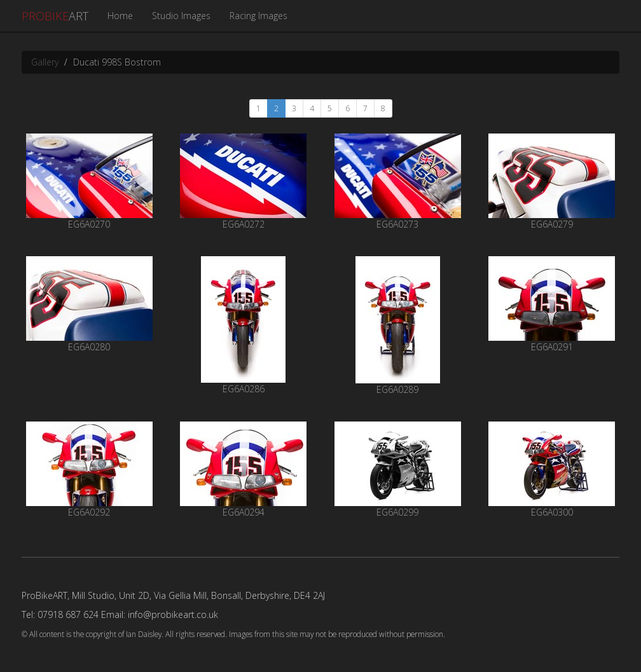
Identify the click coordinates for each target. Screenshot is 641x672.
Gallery (45, 62)
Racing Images (258, 16)
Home (120, 16)
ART (55, 16)
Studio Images (181, 16)
